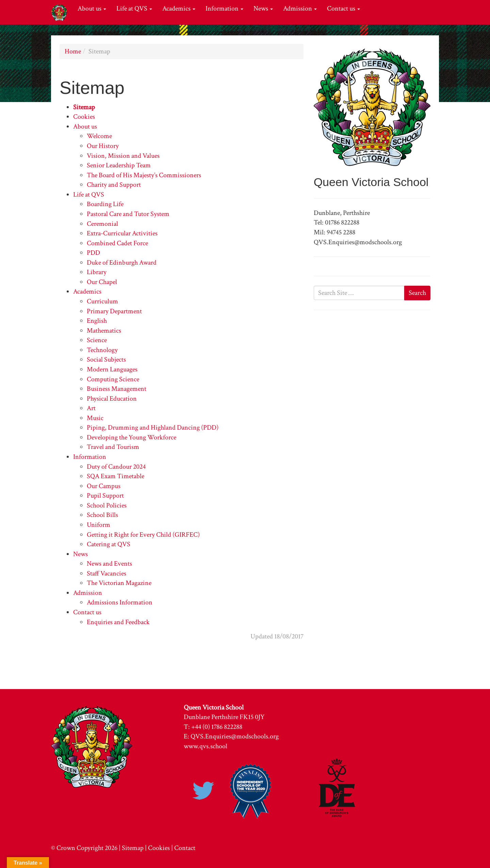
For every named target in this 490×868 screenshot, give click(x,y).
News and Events (109, 564)
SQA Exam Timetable (116, 476)
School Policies (107, 505)
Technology (102, 350)
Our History (103, 146)
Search (417, 293)
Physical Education (112, 399)
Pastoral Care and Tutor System (128, 214)
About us (92, 9)
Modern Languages (112, 369)
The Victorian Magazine (119, 583)
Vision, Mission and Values (123, 156)
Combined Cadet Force (117, 243)
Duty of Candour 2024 (116, 467)
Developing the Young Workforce (132, 437)
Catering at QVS (109, 544)
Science (97, 340)
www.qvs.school (206, 746)
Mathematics (104, 331)
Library (97, 272)
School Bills (102, 515)
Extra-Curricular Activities (122, 233)
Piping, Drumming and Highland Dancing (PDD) (153, 428)
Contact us (344, 9)
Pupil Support (105, 496)
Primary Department (114, 311)
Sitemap (84, 107)
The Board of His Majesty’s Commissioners (144, 175)
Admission (300, 9)
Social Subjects (106, 360)
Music (95, 418)
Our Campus (104, 486)
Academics (179, 9)
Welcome (99, 136)
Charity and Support (114, 185)
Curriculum (102, 301)
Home (73, 51)
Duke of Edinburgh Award (122, 263)
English (97, 321)
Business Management (117, 389)
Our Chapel (102, 282)
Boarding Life (105, 204)
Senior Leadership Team (119, 165)
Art (91, 408)
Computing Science (113, 379)
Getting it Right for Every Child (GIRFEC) (143, 535)
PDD (93, 253)
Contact (185, 848)
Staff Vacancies (107, 573)
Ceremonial (102, 224)
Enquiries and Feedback (118, 622)
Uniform (99, 525)
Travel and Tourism (113, 447)
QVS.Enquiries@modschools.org (235, 736)
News (263, 9)
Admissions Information (120, 602)
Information (224, 9)
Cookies (84, 117)
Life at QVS (134, 9)
